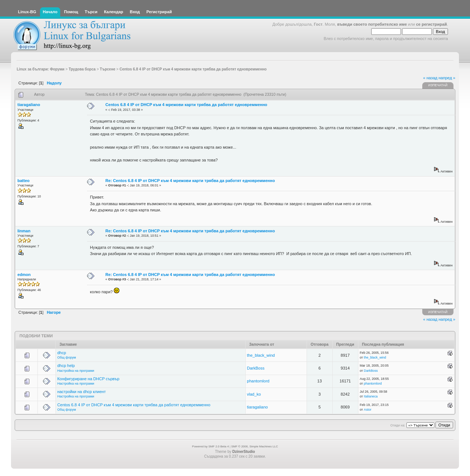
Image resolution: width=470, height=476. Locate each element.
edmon (24, 275)
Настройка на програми (76, 371)
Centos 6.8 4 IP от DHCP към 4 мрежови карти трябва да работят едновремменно (186, 105)
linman (24, 231)
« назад (430, 78)
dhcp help (66, 366)
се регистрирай (431, 24)
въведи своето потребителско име (372, 24)
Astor (368, 410)
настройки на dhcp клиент (82, 392)
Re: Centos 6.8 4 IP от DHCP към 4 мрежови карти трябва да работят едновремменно (190, 181)
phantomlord (258, 381)
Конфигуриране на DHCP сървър (88, 379)
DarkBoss (256, 368)
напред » (447, 78)
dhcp (62, 353)
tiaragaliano (29, 105)
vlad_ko (254, 394)
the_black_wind (261, 355)
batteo (24, 181)
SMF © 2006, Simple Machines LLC (255, 446)
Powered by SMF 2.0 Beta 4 (210, 446)
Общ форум (67, 357)
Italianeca (371, 396)
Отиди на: (398, 425)
